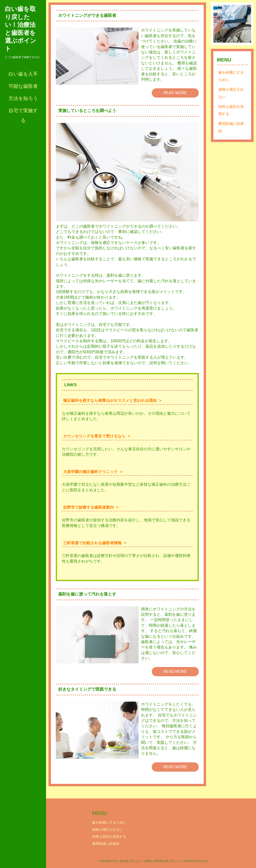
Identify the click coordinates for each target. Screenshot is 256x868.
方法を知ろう (23, 98)
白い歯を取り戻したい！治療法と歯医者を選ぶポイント (21, 29)
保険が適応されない (231, 93)
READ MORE (175, 93)
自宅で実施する (23, 115)
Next (245, 24)
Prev (220, 24)
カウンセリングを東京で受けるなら (94, 436)
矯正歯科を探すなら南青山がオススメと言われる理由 (110, 400)
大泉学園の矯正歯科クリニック (90, 472)
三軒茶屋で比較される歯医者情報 (92, 543)
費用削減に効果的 (231, 127)
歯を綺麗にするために (231, 76)
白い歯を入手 (23, 74)
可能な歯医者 (23, 86)
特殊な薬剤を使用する (231, 110)
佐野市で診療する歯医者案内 (88, 507)
